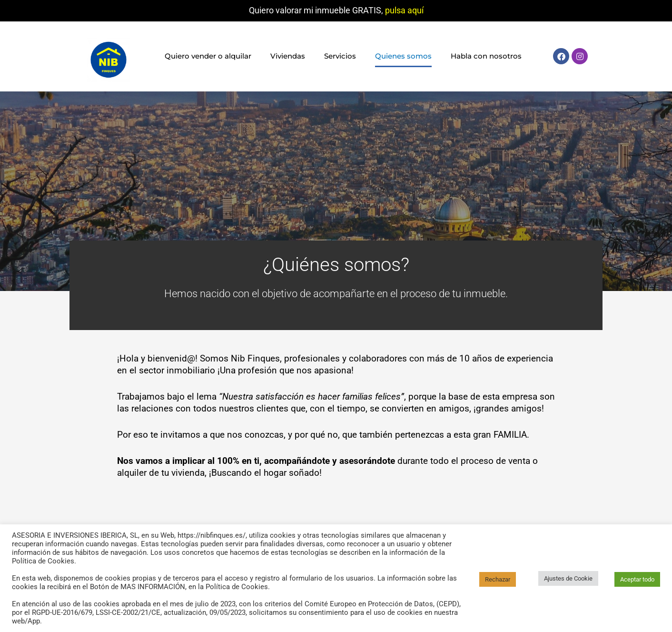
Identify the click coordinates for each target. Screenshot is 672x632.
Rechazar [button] (498, 579)
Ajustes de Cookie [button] (568, 578)
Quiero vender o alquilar (208, 56)
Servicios (340, 56)
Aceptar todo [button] (637, 579)
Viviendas (288, 56)
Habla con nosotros (486, 56)
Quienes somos (403, 56)
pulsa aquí (404, 10)
